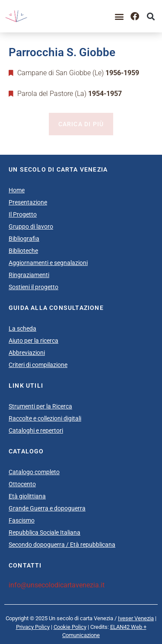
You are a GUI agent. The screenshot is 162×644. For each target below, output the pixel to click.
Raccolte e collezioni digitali (45, 418)
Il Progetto (23, 214)
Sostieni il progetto (33, 287)
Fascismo (22, 520)
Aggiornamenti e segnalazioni (48, 263)
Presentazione (28, 202)
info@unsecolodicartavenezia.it (57, 585)
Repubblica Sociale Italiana (44, 532)
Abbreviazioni (27, 353)
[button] (119, 16)
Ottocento (22, 484)
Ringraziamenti (29, 275)
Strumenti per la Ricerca (40, 406)
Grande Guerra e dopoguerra (47, 508)
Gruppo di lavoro (31, 226)
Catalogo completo (34, 472)
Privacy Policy (33, 627)
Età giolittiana (27, 496)
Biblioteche (23, 251)
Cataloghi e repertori (36, 430)
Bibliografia (24, 239)
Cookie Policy (70, 627)
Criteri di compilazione (38, 365)
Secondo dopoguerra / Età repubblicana (62, 545)
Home (17, 190)
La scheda (22, 328)
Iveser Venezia (136, 618)
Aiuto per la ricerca (33, 341)
